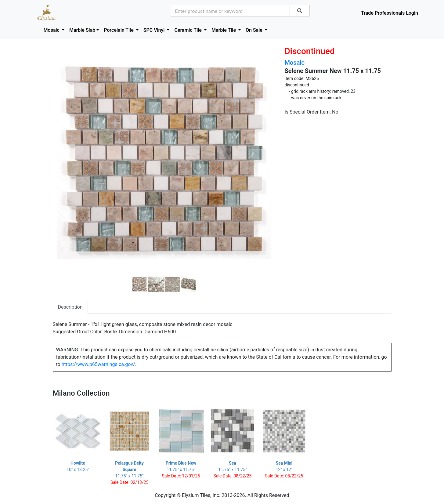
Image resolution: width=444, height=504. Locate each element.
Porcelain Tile (119, 30)
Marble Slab (82, 30)
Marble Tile (224, 30)
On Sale (255, 30)
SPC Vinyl (155, 30)
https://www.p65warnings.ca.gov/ (98, 364)
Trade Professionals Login (390, 13)
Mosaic (52, 30)
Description (70, 307)
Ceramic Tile (188, 30)
